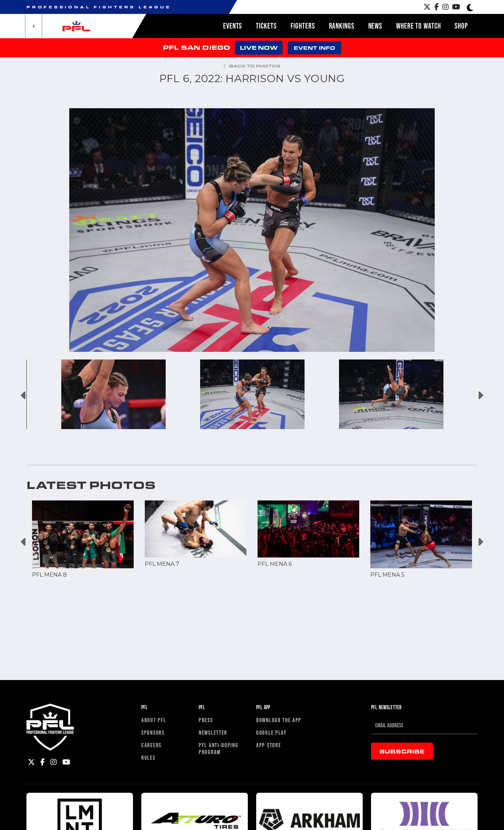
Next (480, 396)
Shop (461, 26)
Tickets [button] (266, 26)
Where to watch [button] (418, 26)
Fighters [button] (303, 26)
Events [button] (233, 26)
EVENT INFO (314, 48)
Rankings (342, 26)
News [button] (375, 26)
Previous (24, 396)
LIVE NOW (259, 48)
